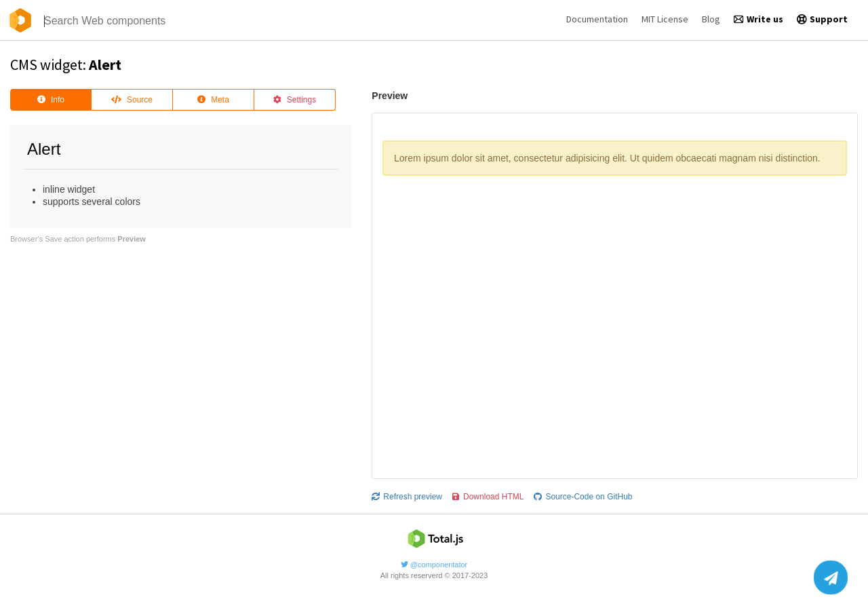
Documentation (597, 19)
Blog (711, 19)
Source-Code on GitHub (583, 497)
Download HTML (488, 497)
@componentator (434, 565)
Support (822, 19)
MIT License (665, 19)
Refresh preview (407, 497)
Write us (758, 19)
